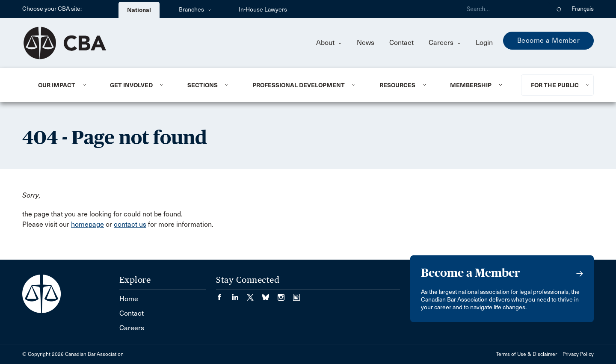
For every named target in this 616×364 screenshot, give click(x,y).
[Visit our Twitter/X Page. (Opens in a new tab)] (255, 294)
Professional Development (299, 85)
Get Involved (131, 85)
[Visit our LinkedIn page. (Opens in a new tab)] (239, 294)
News (366, 43)
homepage (87, 224)
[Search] (505, 9)
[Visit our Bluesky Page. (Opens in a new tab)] (270, 294)
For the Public (555, 85)
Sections (203, 85)
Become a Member (549, 40)
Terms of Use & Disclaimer (526, 354)
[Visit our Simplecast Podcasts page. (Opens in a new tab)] (296, 294)
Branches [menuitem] (195, 10)
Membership (471, 85)
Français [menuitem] (583, 9)
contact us (130, 224)
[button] (559, 9)
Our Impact (57, 85)
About (329, 43)
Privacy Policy (578, 354)
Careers (445, 43)
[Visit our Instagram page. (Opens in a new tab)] (285, 294)
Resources (397, 85)
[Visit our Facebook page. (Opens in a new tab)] (224, 294)
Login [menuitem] (484, 43)
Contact (401, 43)
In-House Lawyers (263, 10)
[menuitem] (64, 85)
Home (129, 299)
